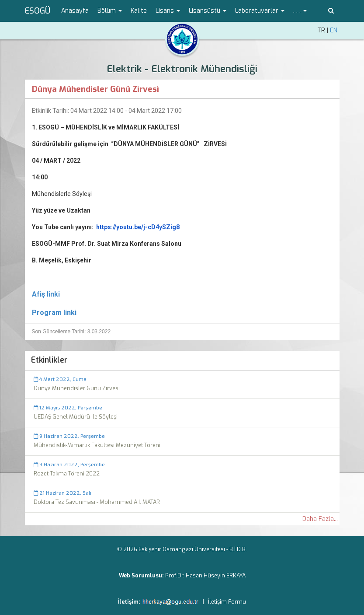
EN (334, 30)
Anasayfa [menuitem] (75, 11)
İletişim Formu (227, 602)
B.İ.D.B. (238, 549)
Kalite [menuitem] (139, 11)
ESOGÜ (38, 11)
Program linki (54, 313)
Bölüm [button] (110, 11)
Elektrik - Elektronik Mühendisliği (182, 69)
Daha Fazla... (320, 519)
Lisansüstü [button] (208, 11)
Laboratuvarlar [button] (260, 11)
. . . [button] (300, 11)
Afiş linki (46, 294)
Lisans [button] (168, 11)
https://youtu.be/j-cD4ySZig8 (138, 227)
